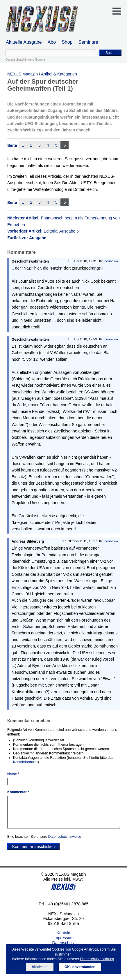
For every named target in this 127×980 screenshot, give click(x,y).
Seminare (88, 42)
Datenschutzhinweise (65, 837)
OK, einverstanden (80, 967)
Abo (52, 42)
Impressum (63, 938)
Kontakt (63, 933)
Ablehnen (40, 967)
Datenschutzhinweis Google (25, 59)
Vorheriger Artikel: (43, 231)
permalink (111, 261)
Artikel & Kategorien (59, 74)
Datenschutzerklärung (97, 959)
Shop (67, 42)
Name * (13, 774)
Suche (110, 53)
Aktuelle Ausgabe (24, 42)
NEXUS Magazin (23, 74)
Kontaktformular (25, 762)
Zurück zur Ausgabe (27, 238)
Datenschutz (64, 943)
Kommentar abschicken (33, 847)
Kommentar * (18, 792)
